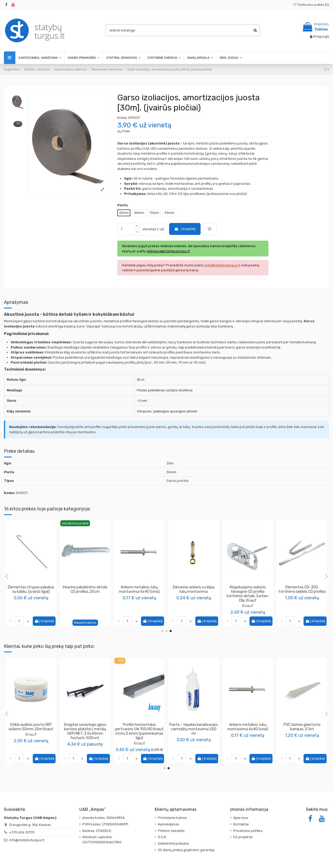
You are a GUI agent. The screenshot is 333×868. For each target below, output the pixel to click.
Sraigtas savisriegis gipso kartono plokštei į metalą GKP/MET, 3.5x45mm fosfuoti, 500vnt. (302, 731)
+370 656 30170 (22, 832)
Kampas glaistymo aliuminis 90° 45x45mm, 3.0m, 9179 (31, 727)
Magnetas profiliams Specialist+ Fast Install (139, 589)
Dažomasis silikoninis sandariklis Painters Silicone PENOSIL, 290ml (85, 729)
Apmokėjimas (169, 824)
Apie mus (241, 818)
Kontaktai (241, 824)
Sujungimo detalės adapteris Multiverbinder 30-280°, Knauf (248, 592)
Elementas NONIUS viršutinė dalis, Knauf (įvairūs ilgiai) (31, 589)
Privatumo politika (248, 831)
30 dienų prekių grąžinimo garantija (186, 850)
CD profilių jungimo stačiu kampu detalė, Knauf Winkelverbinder (302, 592)
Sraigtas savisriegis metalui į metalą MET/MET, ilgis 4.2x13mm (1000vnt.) (139, 729)
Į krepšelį (185, 229)
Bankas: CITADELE (97, 831)
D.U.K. (162, 837)
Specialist (139, 597)
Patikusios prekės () (311, 5)
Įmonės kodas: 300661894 (104, 818)
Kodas (122, 118)
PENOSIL (85, 739)
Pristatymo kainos (172, 818)
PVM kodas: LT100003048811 (105, 824)
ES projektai (243, 837)
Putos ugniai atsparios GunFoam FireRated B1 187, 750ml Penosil (194, 729)
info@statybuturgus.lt (27, 840)
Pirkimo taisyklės (171, 831)
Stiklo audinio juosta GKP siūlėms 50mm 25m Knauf (248, 727)
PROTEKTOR (31, 734)
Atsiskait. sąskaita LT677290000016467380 (102, 840)
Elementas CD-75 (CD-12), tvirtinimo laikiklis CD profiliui (85, 589)
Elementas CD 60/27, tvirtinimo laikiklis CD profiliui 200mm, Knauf (194, 592)
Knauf (31, 597)
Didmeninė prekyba (173, 843)
